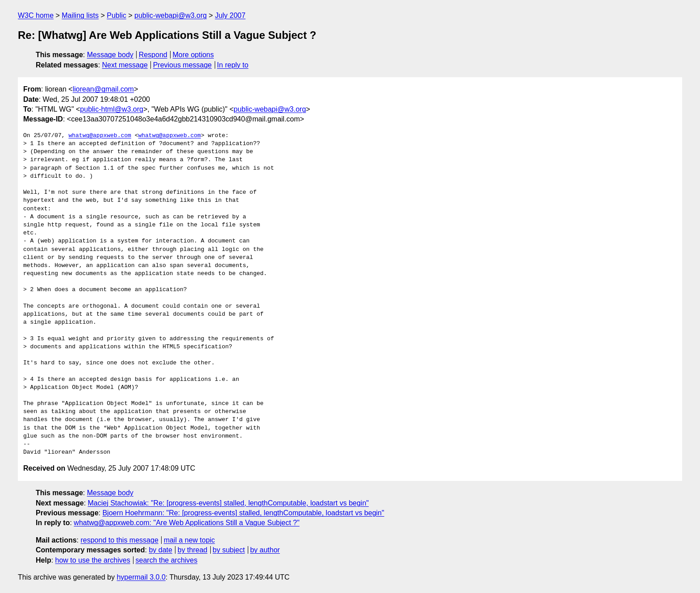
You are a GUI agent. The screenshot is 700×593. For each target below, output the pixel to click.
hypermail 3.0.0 (141, 577)
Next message (125, 65)
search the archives (167, 560)
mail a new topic (190, 540)
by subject (229, 550)
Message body (110, 55)
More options (194, 55)
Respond (153, 55)
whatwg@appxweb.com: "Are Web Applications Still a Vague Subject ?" (187, 523)
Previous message (183, 65)
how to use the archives (93, 560)
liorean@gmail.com (103, 89)
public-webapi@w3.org (171, 15)
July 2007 (230, 15)
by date (160, 550)
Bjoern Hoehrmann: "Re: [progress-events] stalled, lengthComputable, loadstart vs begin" (243, 513)
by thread (193, 550)
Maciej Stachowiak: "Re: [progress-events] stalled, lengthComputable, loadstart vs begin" (228, 503)
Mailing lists (80, 15)
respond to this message (119, 540)
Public (117, 15)
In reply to (233, 65)
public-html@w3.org (112, 109)
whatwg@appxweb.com (100, 136)
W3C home (36, 15)
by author (265, 550)
